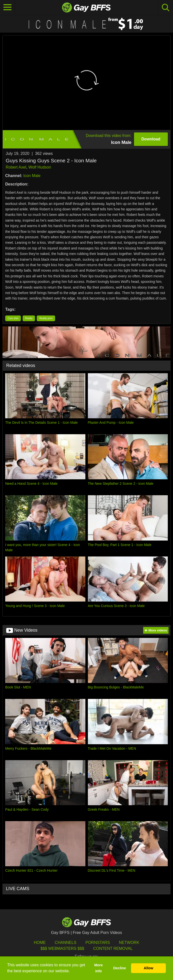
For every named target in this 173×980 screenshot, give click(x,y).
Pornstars (98, 943)
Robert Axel (16, 167)
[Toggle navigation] (7, 7)
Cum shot (13, 318)
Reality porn (46, 318)
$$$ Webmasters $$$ (62, 949)
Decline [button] (120, 968)
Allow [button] (148, 968)
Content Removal (113, 949)
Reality (29, 318)
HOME (40, 943)
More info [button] (99, 968)
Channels (66, 943)
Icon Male (32, 176)
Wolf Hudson (40, 167)
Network (129, 943)
